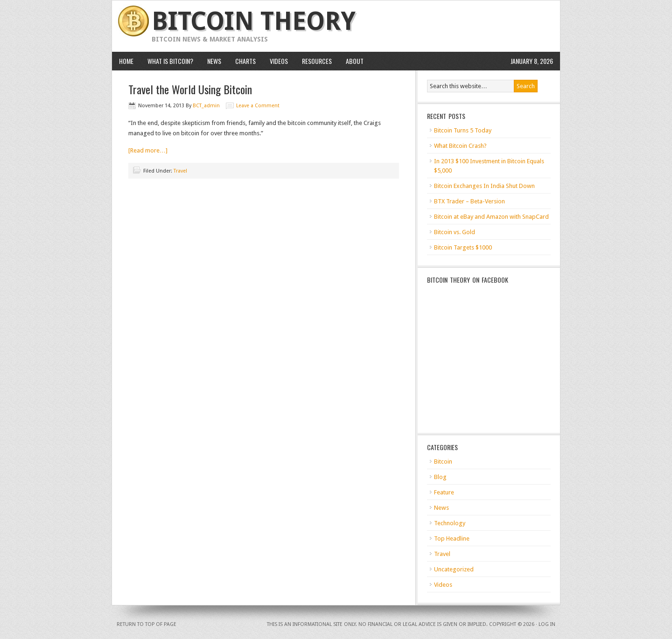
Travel (180, 171)
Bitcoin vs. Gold (455, 232)
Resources (317, 61)
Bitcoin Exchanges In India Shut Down (484, 186)
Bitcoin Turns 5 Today (463, 130)
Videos (279, 61)
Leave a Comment (258, 106)
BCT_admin (206, 106)
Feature (444, 492)
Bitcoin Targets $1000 (463, 247)
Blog (440, 477)
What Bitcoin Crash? (460, 146)
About (355, 61)
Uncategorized (454, 569)
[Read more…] (148, 150)
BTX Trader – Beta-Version (469, 201)
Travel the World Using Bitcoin (190, 89)
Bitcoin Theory (254, 21)
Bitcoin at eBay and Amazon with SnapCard (491, 217)
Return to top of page (147, 624)
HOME (126, 61)
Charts (245, 61)
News (214, 61)
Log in (547, 624)
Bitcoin (443, 462)
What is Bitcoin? (170, 61)
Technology (450, 523)
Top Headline (452, 538)
